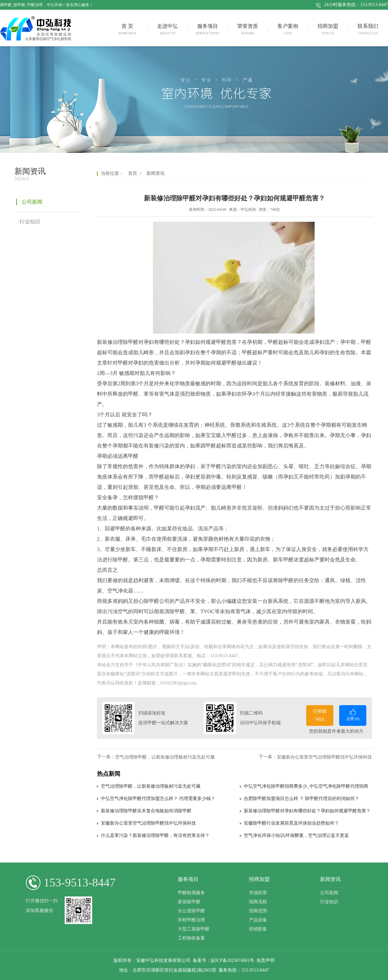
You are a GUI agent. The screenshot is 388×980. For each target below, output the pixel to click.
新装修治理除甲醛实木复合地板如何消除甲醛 (146, 811)
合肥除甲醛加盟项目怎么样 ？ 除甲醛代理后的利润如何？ (302, 799)
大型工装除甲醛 (194, 929)
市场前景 (258, 893)
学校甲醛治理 (191, 920)
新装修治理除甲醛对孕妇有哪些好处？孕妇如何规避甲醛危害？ (307, 811)
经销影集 (258, 929)
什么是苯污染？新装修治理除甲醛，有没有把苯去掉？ (155, 835)
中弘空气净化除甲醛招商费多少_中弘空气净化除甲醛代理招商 (306, 786)
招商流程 (258, 902)
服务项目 (188, 879)
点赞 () (353, 714)
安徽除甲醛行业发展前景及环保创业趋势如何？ (291, 823)
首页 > (136, 173)
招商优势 (258, 911)
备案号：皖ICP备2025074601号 (223, 960)
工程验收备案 (191, 938)
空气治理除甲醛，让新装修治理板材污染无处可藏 (165, 757)
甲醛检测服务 (191, 893)
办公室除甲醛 (191, 911)
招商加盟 (259, 879)
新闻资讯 (154, 173)
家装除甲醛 (189, 902)
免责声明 (265, 960)
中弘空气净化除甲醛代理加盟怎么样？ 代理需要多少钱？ (158, 799)
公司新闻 (329, 893)
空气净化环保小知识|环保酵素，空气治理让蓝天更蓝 (296, 835)
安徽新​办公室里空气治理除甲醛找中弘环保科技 (324, 757)
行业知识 (329, 902)
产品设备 (258, 920)
